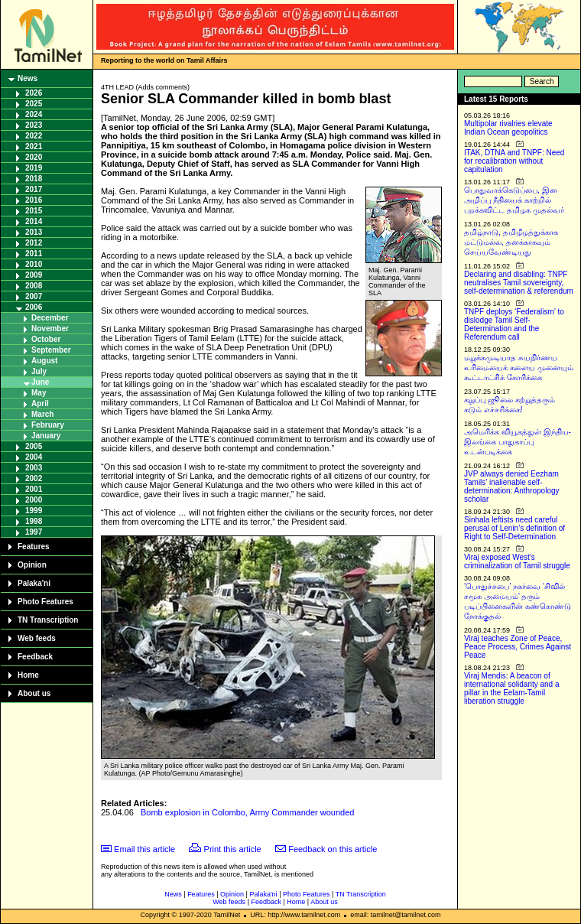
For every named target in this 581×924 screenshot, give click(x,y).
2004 (34, 457)
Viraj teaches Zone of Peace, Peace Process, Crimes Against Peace (518, 647)
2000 (34, 500)
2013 (34, 232)
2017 (34, 189)
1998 (34, 521)
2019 (34, 168)
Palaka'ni (34, 583)
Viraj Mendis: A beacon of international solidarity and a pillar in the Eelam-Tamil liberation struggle (512, 688)
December (50, 318)
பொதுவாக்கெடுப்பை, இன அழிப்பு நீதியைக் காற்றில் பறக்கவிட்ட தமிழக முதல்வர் (514, 200)
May (39, 393)
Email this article (144, 849)
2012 (34, 243)
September (51, 350)
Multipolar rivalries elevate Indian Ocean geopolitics (508, 128)
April (40, 403)
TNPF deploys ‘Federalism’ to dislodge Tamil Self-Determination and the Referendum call (514, 324)
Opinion (32, 565)
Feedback (35, 657)
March (42, 414)
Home (28, 675)
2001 (34, 489)
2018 (34, 179)
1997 (34, 532)
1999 (34, 511)
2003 (34, 468)
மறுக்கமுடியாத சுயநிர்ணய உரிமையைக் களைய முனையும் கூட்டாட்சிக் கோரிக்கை (519, 368)
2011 (34, 254)
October (46, 339)
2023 (34, 125)
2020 (34, 157)
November (50, 329)
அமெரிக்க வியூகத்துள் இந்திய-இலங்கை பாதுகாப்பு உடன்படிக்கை (518, 442)
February (48, 425)
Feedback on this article (333, 849)
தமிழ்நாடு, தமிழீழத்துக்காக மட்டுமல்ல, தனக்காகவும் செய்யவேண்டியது (511, 242)
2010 (34, 264)
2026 (34, 93)
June (40, 382)
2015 (34, 211)
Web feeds (37, 638)
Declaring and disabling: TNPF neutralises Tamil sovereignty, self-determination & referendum (519, 283)
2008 (34, 286)
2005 (34, 446)
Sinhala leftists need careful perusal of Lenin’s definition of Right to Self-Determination (514, 528)
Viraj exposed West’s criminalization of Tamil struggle (517, 561)
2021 (34, 146)
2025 (34, 104)
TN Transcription (48, 620)
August (44, 361)
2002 (34, 478)
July (39, 371)
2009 (34, 275)
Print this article (233, 849)
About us (34, 693)
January (46, 436)
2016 (34, 200)
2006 (34, 307)
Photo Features (45, 602)
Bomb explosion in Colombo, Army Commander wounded (247, 812)
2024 (34, 114)
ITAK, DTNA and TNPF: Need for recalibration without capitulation (514, 161)
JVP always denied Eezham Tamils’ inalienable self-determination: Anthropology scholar (512, 486)
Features (34, 547)
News (28, 78)
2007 (34, 296)
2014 (34, 221)
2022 (34, 136)
